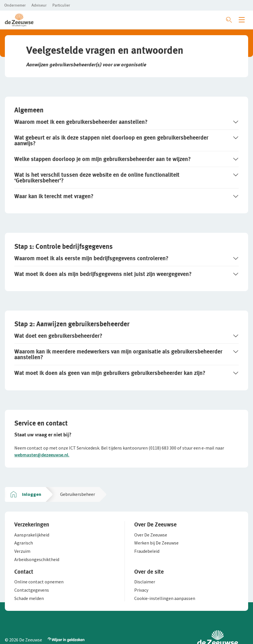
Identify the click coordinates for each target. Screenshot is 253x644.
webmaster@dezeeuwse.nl (41, 456)
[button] (15, 5)
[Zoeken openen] (229, 20)
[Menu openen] (242, 20)
